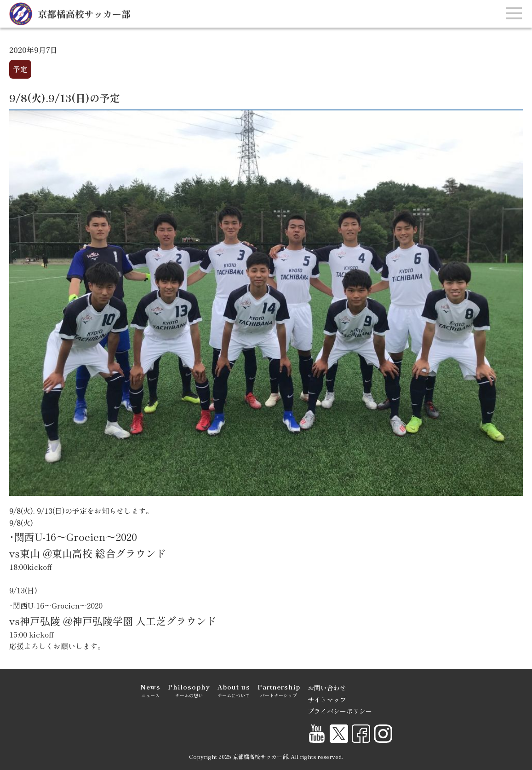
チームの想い (189, 690)
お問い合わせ (327, 688)
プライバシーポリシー (340, 711)
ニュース (150, 690)
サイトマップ (327, 700)
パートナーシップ (279, 690)
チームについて (234, 690)
